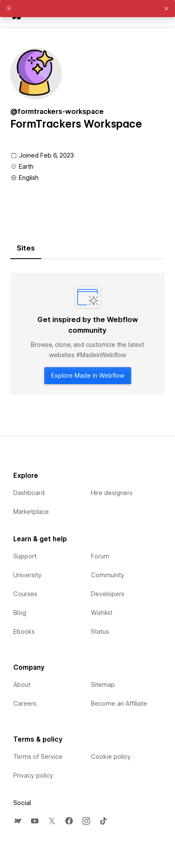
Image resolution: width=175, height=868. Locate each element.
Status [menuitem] (100, 632)
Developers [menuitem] (108, 594)
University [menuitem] (27, 575)
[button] (166, 9)
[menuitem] (18, 821)
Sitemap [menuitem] (103, 685)
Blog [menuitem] (20, 613)
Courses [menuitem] (25, 594)
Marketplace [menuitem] (31, 512)
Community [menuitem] (108, 575)
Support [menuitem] (25, 556)
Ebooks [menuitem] (24, 632)
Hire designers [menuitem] (112, 493)
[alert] (87, 9)
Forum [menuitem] (100, 556)
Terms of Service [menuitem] (38, 757)
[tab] (26, 248)
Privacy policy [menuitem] (33, 776)
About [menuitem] (22, 685)
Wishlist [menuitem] (102, 613)
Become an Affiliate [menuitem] (119, 704)
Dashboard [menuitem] (29, 493)
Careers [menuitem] (25, 704)
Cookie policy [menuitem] (111, 757)
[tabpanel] (87, 334)
